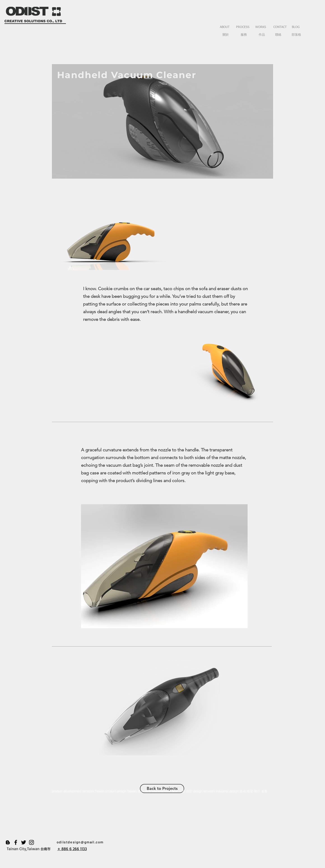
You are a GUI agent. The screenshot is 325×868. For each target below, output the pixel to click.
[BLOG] (296, 27)
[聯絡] (278, 35)
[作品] (262, 35)
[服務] (244, 35)
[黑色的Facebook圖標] (16, 842)
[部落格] (296, 35)
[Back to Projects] (162, 789)
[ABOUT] (225, 27)
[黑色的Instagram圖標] (31, 842)
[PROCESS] (243, 27)
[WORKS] (261, 27)
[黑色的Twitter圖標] (24, 842)
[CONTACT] (280, 27)
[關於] (226, 35)
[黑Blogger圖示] (8, 842)
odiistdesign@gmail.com (80, 842)
